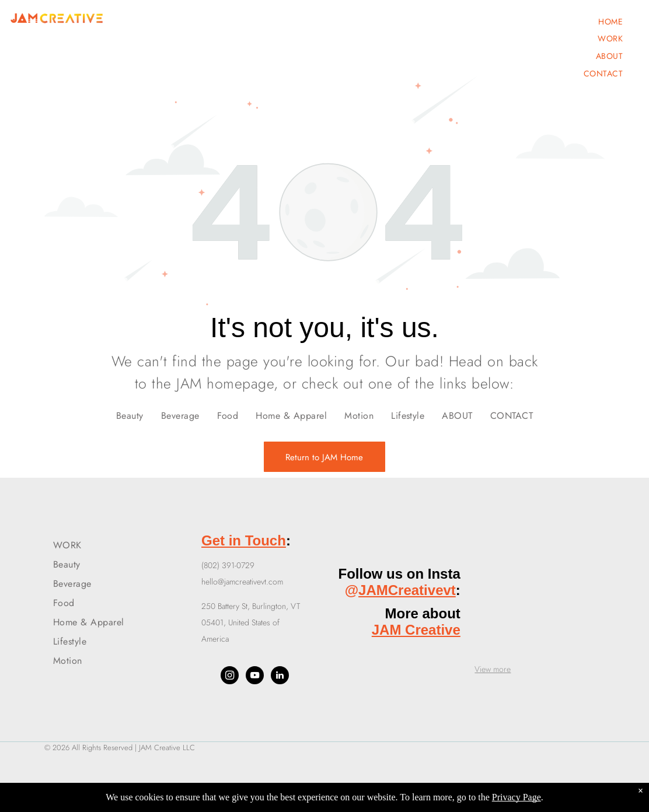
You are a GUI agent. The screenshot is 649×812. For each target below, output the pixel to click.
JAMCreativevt (407, 590)
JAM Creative (416, 630)
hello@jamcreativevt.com (242, 582)
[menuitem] (610, 22)
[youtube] (255, 677)
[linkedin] (280, 677)
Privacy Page (517, 797)
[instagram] (230, 677)
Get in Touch (244, 540)
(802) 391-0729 (228, 565)
